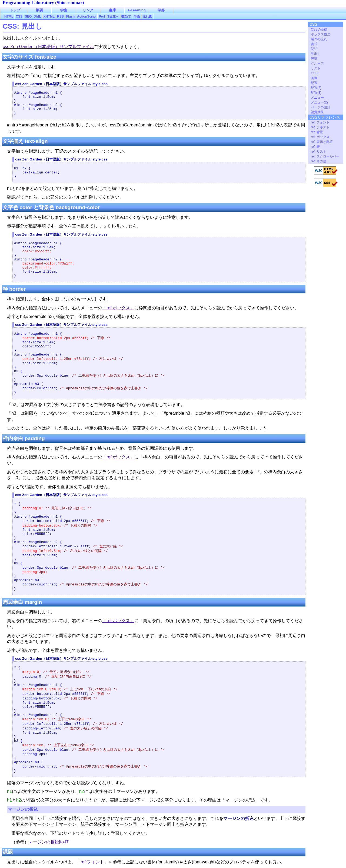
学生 (64, 10)
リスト (316, 68)
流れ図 (147, 16)
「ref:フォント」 (92, 862)
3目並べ (113, 16)
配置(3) (316, 93)
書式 (314, 44)
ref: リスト (319, 152)
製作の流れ (319, 39)
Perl (102, 16)
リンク (88, 10)
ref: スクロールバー (325, 156)
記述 (314, 49)
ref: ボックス (320, 137)
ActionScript (87, 16)
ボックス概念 (321, 34)
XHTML (49, 16)
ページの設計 (321, 107)
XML (37, 16)
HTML (9, 16)
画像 (314, 78)
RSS (60, 16)
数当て (126, 16)
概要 (39, 10)
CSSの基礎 (319, 29)
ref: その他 (319, 161)
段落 (314, 59)
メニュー (317, 98)
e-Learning (137, 10)
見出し (316, 54)
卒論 (137, 16)
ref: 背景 (317, 132)
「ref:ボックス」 (118, 308)
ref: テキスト (320, 127)
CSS (19, 16)
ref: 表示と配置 (322, 142)
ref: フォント (320, 122)
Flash (70, 16)
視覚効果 (317, 112)
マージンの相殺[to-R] (49, 842)
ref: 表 (315, 147)
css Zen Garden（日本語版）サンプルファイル (48, 47)
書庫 (112, 10)
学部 (161, 10)
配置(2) (316, 88)
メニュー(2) (319, 102)
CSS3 (315, 73)
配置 (314, 83)
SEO (28, 16)
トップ (15, 10)
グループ (317, 63)
